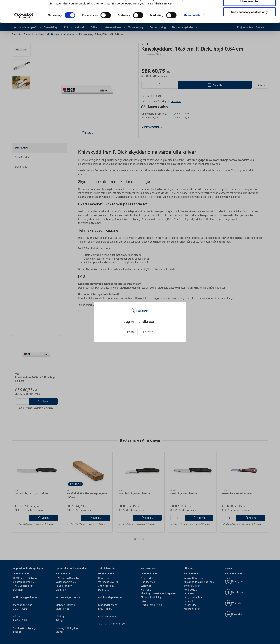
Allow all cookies (250, 9)
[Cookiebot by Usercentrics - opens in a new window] (24, 34)
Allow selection (249, 20)
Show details (192, 34)
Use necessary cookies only (249, 30)
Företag (148, 332)
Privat (131, 332)
